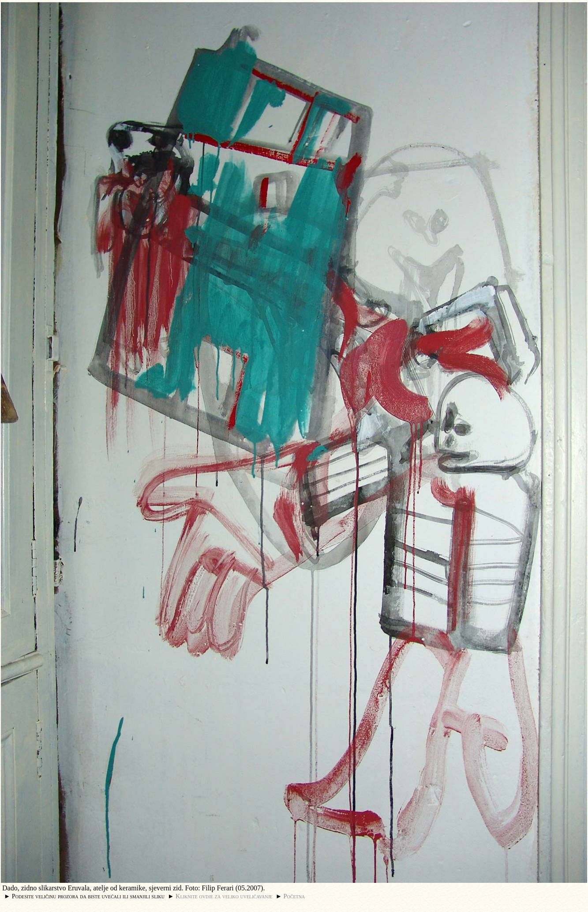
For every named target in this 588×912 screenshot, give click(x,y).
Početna (294, 896)
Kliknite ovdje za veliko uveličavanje (224, 896)
